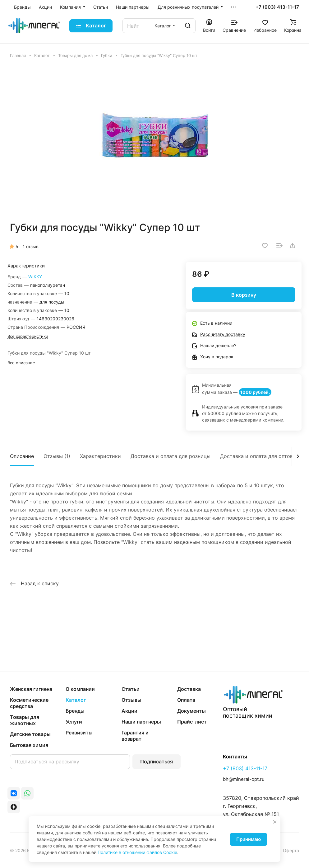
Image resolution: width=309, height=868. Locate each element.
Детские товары (30, 734)
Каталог (76, 700)
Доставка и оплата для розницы (171, 456)
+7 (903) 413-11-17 (277, 7)
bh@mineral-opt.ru (244, 779)
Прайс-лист (192, 722)
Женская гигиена (31, 689)
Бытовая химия (29, 745)
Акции (129, 711)
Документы (191, 711)
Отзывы (131, 700)
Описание (22, 456)
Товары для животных (25, 720)
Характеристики (100, 456)
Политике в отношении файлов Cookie (137, 852)
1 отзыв (31, 246)
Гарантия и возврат (135, 736)
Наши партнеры (141, 722)
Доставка (189, 689)
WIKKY (35, 277)
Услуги (74, 722)
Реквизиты (79, 733)
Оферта (291, 850)
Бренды (75, 711)
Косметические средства (29, 703)
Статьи (131, 689)
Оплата (186, 700)
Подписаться (157, 762)
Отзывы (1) (57, 456)
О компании (80, 689)
